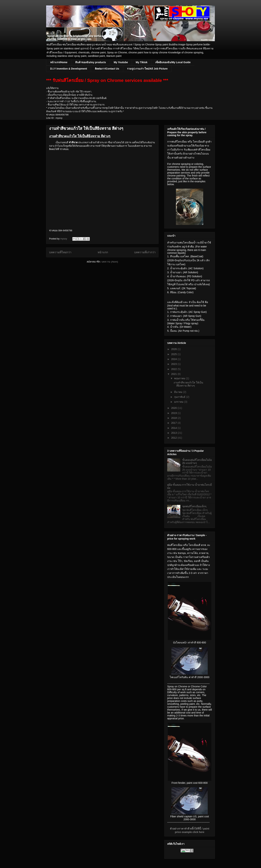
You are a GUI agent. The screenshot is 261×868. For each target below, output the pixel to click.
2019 (174, 413)
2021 (174, 374)
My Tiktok (142, 62)
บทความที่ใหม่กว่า (60, 252)
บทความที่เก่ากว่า (145, 252)
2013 (174, 433)
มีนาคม (179, 392)
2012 (174, 438)
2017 (174, 423)
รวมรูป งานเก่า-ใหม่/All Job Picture (147, 69)
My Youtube (121, 62)
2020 (174, 408)
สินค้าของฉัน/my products (91, 62)
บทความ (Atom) (110, 262)
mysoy (64, 239)
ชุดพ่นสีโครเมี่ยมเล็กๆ (194, 506)
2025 (174, 354)
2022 (174, 369)
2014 (174, 428)
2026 (174, 349)
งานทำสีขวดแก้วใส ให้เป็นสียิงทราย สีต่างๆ (86, 128)
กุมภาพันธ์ (180, 397)
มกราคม (179, 402)
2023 (174, 364)
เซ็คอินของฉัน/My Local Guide (173, 62)
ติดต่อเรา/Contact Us (107, 69)
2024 (174, 359)
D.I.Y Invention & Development (69, 69)
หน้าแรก (103, 252)
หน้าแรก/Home (59, 62)
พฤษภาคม (180, 378)
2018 (174, 418)
